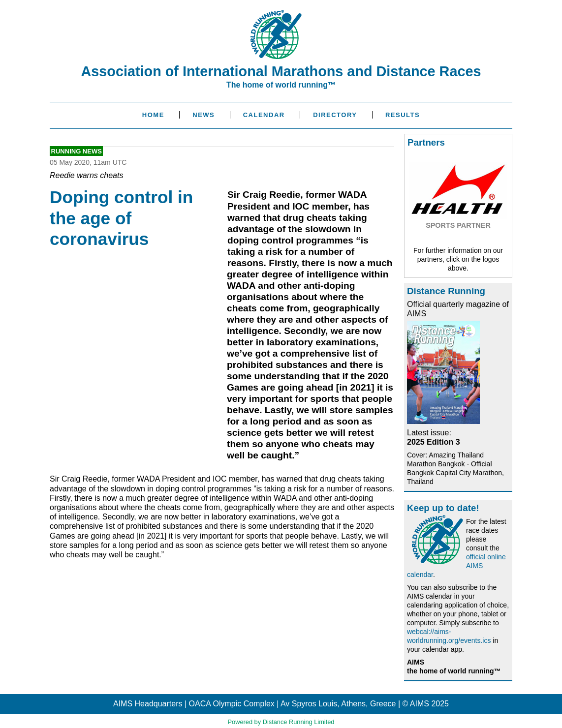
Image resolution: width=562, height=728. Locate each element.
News (203, 115)
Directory (335, 115)
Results (403, 115)
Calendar (264, 115)
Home (153, 115)
